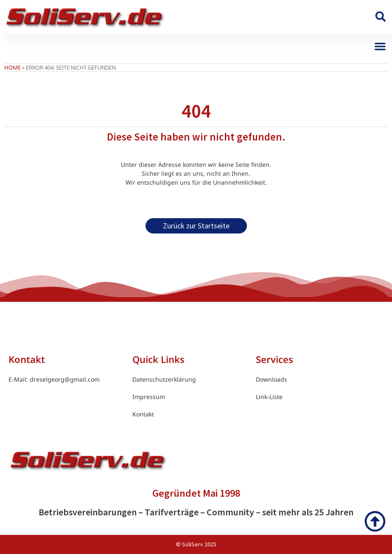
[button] (380, 17)
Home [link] (13, 67)
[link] (85, 17)
